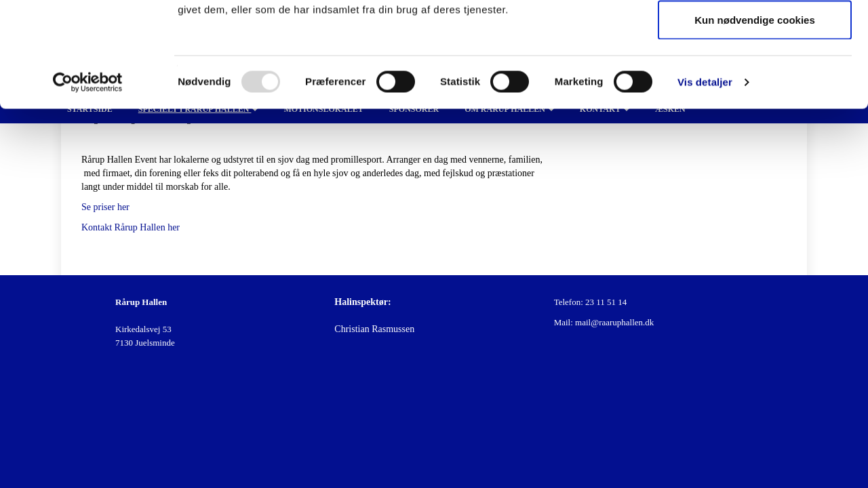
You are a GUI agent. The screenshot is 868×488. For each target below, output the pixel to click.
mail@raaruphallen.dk (614, 322)
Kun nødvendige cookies (755, 124)
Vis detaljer (705, 187)
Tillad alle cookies (755, 36)
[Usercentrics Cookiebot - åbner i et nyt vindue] (88, 187)
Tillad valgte (755, 80)
